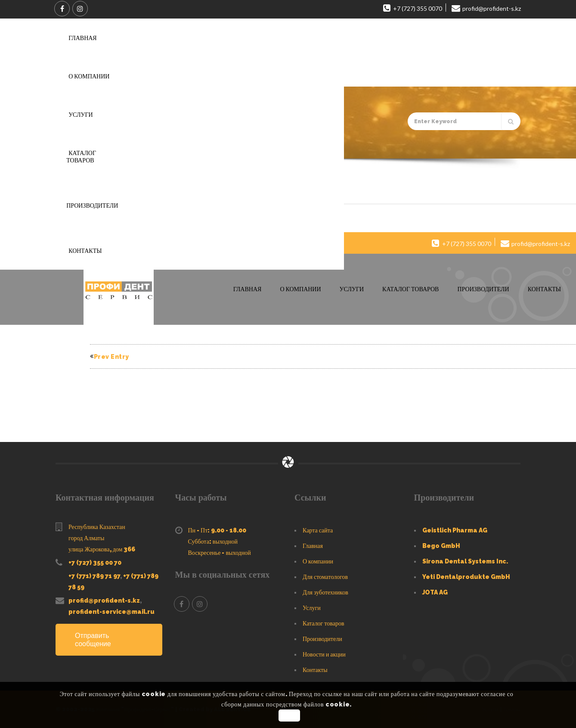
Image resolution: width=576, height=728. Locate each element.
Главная (97, 146)
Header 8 (114, 191)
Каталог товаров (324, 623)
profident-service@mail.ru (111, 612)
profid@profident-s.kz (104, 600)
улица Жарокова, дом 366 (102, 549)
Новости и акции (324, 654)
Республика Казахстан (97, 527)
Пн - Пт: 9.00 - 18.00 (217, 530)
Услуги (312, 608)
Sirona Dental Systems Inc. (465, 561)
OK (289, 716)
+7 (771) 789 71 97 (94, 576)
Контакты (315, 670)
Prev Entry (110, 357)
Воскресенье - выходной (220, 553)
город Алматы (86, 538)
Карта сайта (318, 530)
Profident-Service (125, 218)
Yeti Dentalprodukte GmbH (466, 577)
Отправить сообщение (93, 640)
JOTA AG (435, 592)
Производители (322, 639)
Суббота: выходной (213, 541)
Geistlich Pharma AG (455, 530)
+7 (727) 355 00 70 (95, 563)
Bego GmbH (441, 546)
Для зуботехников (325, 592)
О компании (318, 561)
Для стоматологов (325, 577)
